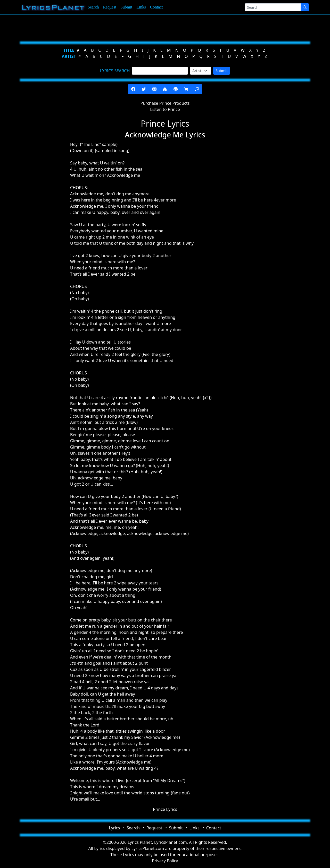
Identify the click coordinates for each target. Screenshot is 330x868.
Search (93, 7)
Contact (156, 7)
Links (141, 7)
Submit (126, 7)
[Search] (273, 7)
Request (110, 7)
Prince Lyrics (165, 809)
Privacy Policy (165, 861)
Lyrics (114, 828)
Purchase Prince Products (165, 103)
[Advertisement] (163, 27)
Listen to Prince (165, 109)
